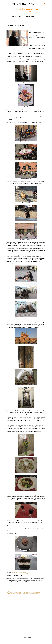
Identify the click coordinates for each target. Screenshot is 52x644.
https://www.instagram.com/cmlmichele (21, 574)
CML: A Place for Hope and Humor (19, 572)
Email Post (12, 590)
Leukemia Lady (23, 4)
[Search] (45, 4)
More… (33, 16)
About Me (18, 16)
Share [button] (8, 590)
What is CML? (26, 16)
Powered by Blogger (26, 638)
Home (12, 16)
